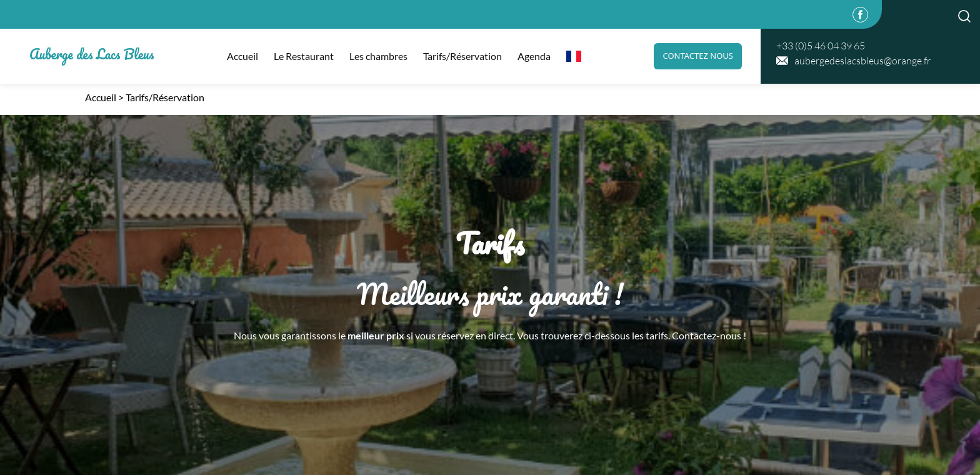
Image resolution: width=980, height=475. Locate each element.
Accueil (242, 56)
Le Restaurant (304, 56)
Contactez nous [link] (698, 56)
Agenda (534, 56)
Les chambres (378, 56)
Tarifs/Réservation (462, 56)
